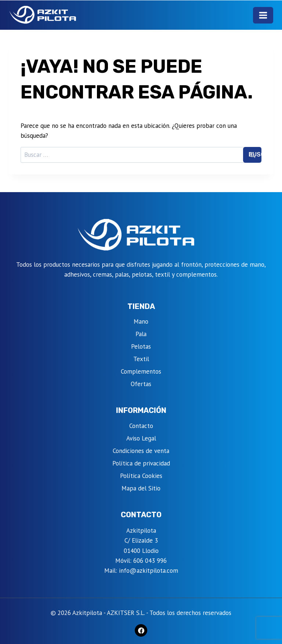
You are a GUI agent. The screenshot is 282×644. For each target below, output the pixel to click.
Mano (141, 321)
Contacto (141, 426)
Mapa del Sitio (141, 488)
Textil (141, 359)
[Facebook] (141, 630)
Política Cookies (141, 476)
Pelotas (141, 346)
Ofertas (141, 384)
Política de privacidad (141, 463)
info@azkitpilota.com (149, 571)
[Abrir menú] (263, 15)
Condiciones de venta (141, 451)
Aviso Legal (141, 438)
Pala (141, 334)
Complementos (141, 371)
